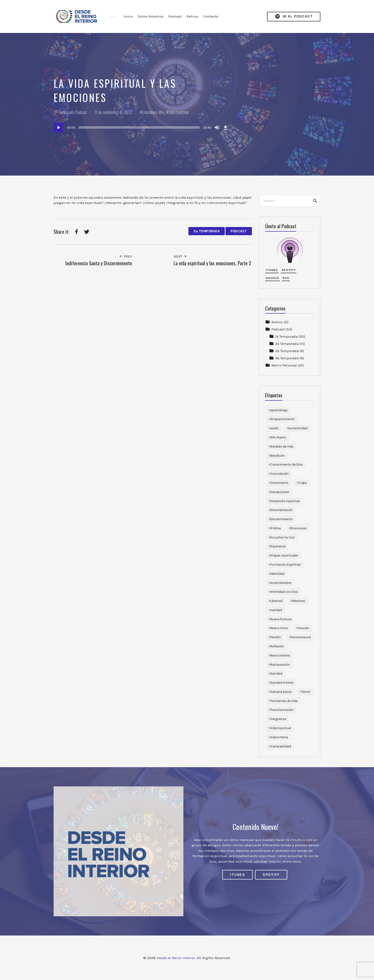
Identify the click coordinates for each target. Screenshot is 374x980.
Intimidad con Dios (284, 592)
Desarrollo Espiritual (285, 501)
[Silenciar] (217, 127)
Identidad (277, 574)
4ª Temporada (287, 358)
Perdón (276, 637)
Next (180, 256)
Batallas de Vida (282, 446)
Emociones (150, 112)
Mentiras (299, 601)
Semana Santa (281, 692)
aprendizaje (279, 410)
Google (272, 278)
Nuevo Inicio (279, 628)
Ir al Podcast (294, 16)
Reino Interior (280, 655)
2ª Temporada (287, 344)
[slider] (139, 127)
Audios (277, 322)
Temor (306, 692)
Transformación (282, 710)
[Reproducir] (58, 127)
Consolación (280, 474)
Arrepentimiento (283, 419)
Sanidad (276, 673)
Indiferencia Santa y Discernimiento (99, 263)
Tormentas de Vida (284, 701)
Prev (125, 256)
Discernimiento (282, 519)
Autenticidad (298, 428)
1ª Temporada (286, 336)
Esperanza (278, 546)
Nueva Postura (281, 619)
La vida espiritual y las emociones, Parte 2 (212, 263)
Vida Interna (279, 737)
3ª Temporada (64, 112)
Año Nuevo (278, 437)
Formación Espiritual (285, 565)
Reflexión (277, 646)
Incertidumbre (281, 583)
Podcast (175, 16)
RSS (286, 278)
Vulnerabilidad (281, 746)
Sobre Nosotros (151, 16)
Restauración (280, 665)
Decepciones (280, 492)
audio (274, 428)
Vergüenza (278, 719)
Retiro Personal (284, 365)
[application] (141, 127)
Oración (303, 628)
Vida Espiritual (178, 112)
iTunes (272, 270)
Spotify (289, 270)
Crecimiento (279, 483)
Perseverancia (301, 637)
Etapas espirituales (284, 555)
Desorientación (282, 510)
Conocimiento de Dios (287, 465)
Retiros (193, 16)
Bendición (278, 456)
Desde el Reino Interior (176, 958)
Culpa (302, 483)
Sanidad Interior (282, 683)
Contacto (211, 16)
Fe (163, 112)
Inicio (128, 16)
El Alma (276, 528)
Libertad (276, 601)
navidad (276, 610)
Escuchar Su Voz (283, 537)
